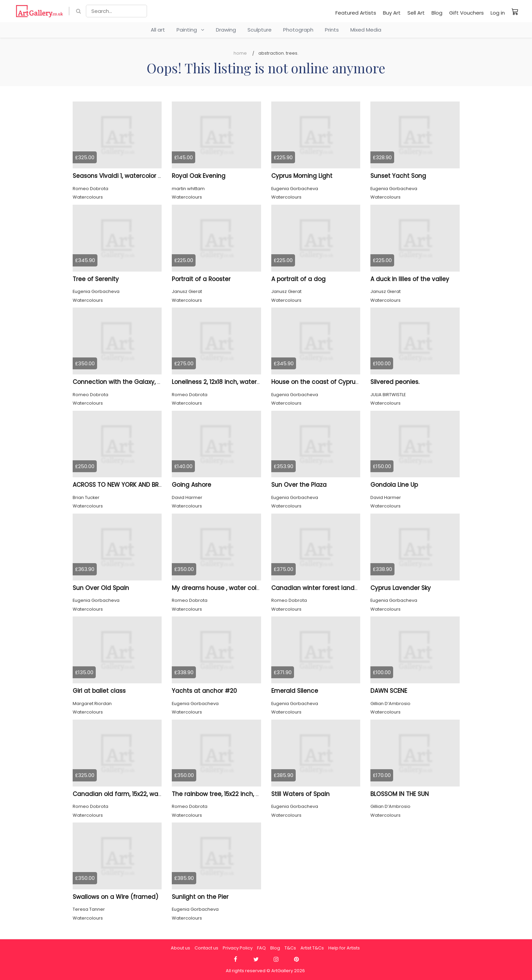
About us (180, 948)
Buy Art (392, 13)
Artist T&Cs (312, 948)
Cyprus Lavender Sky (401, 588)
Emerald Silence (295, 691)
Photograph (298, 30)
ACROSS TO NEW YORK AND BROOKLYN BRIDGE (138, 485)
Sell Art (416, 13)
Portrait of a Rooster (201, 279)
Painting (190, 30)
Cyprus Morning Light (302, 176)
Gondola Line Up (394, 485)
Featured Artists (356, 13)
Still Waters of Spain (300, 794)
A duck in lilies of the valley (410, 279)
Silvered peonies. (395, 382)
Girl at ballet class (99, 691)
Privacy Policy (238, 948)
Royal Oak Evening (199, 176)
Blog (437, 13)
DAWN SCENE (389, 691)
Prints (332, 30)
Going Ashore (191, 485)
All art (158, 30)
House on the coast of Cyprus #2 (320, 382)
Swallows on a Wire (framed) (115, 897)
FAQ (261, 948)
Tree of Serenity (96, 279)
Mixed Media (366, 30)
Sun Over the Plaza (299, 485)
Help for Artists (344, 948)
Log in (498, 13)
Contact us (206, 948)
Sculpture (260, 30)
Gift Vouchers (466, 13)
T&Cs (290, 948)
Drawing (226, 30)
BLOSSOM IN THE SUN (400, 794)
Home (240, 53)
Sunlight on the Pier (200, 897)
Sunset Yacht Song (398, 176)
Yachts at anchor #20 (204, 691)
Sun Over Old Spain (101, 588)
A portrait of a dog (298, 279)
